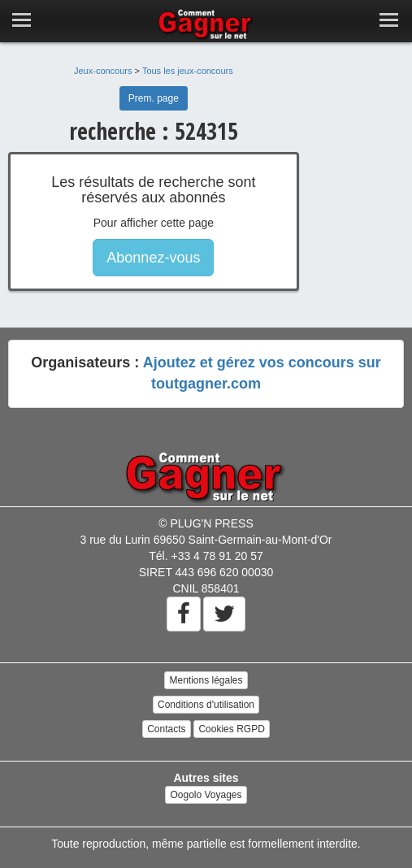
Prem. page (154, 98)
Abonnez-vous (153, 258)
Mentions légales (206, 680)
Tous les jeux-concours (188, 71)
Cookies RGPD (231, 729)
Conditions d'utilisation (206, 705)
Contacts (166, 729)
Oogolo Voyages (206, 795)
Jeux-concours (103, 71)
